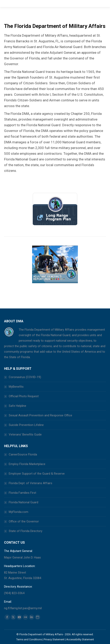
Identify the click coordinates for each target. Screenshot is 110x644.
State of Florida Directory (26, 531)
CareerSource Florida (23, 454)
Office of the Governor (24, 521)
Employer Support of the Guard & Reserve (37, 474)
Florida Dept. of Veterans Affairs (30, 483)
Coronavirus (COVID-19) (25, 377)
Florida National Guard (23, 502)
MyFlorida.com (19, 512)
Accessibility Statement (80, 639)
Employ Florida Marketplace (27, 464)
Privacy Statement (54, 639)
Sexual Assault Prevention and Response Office (40, 415)
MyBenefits (16, 387)
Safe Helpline (17, 406)
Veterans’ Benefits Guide (25, 434)
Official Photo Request (24, 396)
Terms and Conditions (29, 639)
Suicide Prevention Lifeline (26, 425)
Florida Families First (22, 493)
